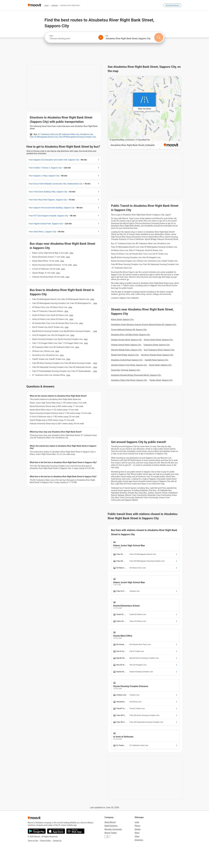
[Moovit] (34, 5)
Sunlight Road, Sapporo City (156, 360)
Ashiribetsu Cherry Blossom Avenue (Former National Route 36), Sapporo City (144, 325)
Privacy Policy (45, 841)
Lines (137, 822)
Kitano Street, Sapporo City (122, 319)
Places (137, 826)
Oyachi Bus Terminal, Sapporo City (125, 370)
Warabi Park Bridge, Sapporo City (125, 355)
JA (107, 837)
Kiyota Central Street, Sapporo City (158, 340)
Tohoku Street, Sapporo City (161, 380)
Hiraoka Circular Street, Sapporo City (126, 340)
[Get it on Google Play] (37, 831)
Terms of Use (33, 841)
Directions (139, 840)
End (107, 36)
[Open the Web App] (75, 831)
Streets (138, 829)
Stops (137, 833)
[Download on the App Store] (56, 831)
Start (51, 36)
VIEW (71, 253)
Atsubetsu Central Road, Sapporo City (127, 360)
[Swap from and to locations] (101, 37)
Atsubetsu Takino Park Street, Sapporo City (129, 380)
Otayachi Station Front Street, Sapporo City (129, 365)
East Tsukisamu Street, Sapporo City (159, 350)
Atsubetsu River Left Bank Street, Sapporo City (130, 335)
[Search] (159, 37)
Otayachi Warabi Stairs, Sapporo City (126, 350)
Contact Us (57, 841)
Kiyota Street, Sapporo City (160, 365)
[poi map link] (144, 113)
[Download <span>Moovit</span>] (172, 5)
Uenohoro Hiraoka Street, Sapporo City (157, 355)
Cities (137, 836)
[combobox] (73, 39)
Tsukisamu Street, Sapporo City (157, 345)
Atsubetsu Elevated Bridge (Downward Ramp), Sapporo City (136, 375)
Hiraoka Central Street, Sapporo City (126, 345)
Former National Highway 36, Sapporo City (129, 330)
